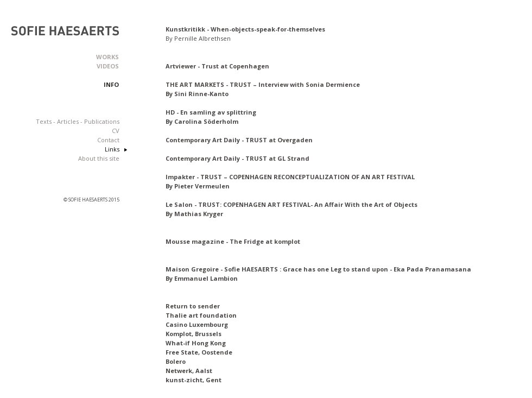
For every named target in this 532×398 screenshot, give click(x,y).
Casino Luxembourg (197, 324)
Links (112, 149)
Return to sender (193, 306)
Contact (108, 140)
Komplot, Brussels (194, 334)
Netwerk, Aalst (189, 371)
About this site (99, 158)
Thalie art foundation (201, 315)
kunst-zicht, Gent (194, 380)
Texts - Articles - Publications (78, 121)
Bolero (176, 361)
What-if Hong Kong (196, 343)
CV (116, 131)
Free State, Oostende (199, 352)
